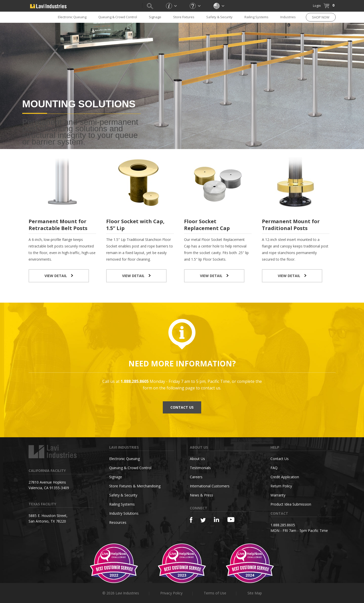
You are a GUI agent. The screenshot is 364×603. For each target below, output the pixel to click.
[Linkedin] (217, 520)
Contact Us (280, 459)
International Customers (210, 486)
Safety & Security (219, 17)
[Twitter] (203, 520)
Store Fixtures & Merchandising (135, 486)
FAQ (274, 468)
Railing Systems (256, 17)
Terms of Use (215, 593)
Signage (155, 17)
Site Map (255, 593)
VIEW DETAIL (59, 276)
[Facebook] (191, 520)
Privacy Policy (171, 593)
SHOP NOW (321, 17)
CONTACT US (182, 407)
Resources (118, 522)
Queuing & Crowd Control (118, 17)
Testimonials (200, 468)
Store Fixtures (184, 17)
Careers (196, 477)
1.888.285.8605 (283, 525)
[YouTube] (231, 519)
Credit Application (285, 477)
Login (317, 6)
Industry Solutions (124, 513)
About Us (197, 459)
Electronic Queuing (72, 17)
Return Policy (281, 486)
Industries (288, 17)
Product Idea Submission (291, 504)
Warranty (278, 495)
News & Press (201, 495)
